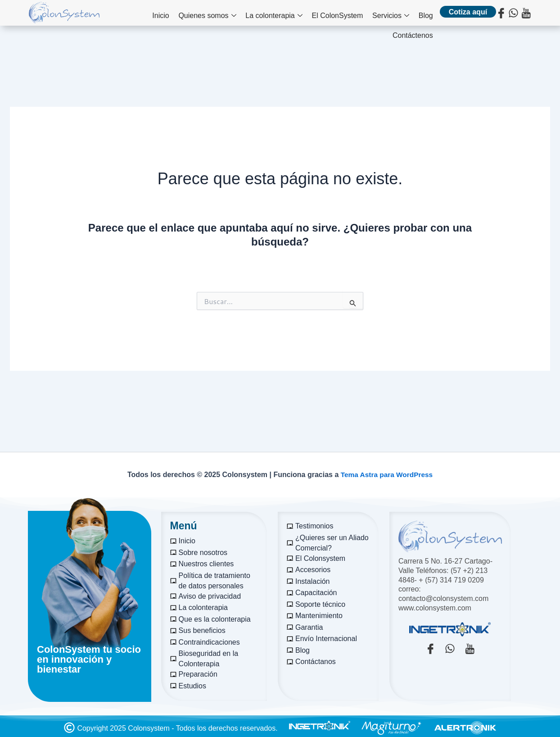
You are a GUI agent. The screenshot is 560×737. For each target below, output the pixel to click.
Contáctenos (413, 14)
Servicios (346, 14)
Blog (379, 14)
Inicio (126, 14)
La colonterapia (235, 14)
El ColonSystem (295, 14)
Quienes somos (171, 14)
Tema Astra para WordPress (387, 475)
